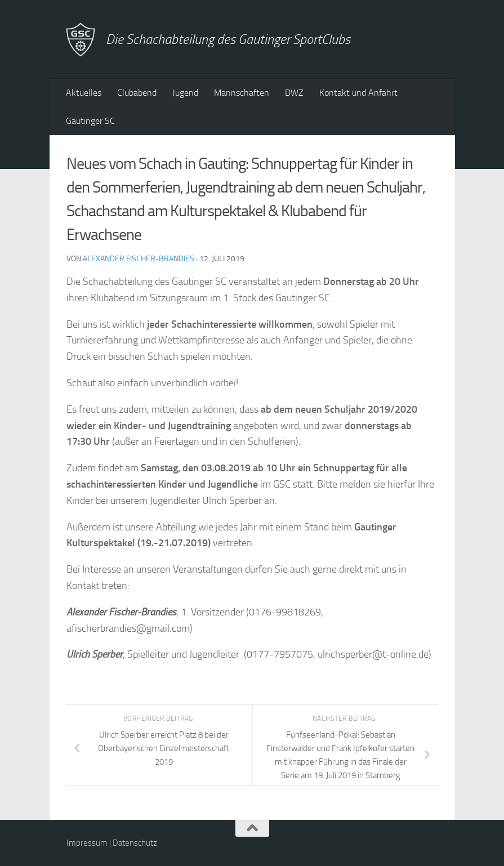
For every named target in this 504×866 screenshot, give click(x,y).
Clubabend (137, 93)
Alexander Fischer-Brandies (139, 259)
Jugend (185, 93)
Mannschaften (242, 93)
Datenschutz (135, 843)
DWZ (294, 93)
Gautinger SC (90, 121)
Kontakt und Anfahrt (358, 93)
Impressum (87, 843)
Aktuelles (84, 93)
